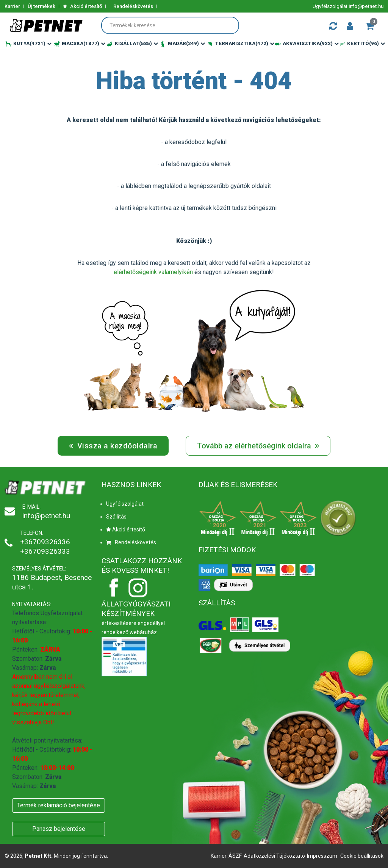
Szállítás (116, 517)
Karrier (12, 6)
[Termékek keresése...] (174, 25)
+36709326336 (45, 542)
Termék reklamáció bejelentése (59, 805)
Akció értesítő (82, 6)
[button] (350, 25)
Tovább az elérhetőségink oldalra (258, 446)
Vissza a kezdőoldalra (113, 446)
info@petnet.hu (366, 6)
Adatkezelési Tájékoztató (274, 856)
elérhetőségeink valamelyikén (153, 272)
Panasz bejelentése (59, 829)
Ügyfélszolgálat (125, 504)
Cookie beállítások (362, 856)
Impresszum (322, 856)
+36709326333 (45, 551)
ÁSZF (235, 856)
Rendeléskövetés (133, 6)
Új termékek (41, 6)
